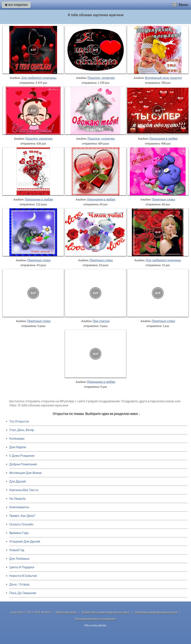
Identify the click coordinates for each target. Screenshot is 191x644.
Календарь (17, 439)
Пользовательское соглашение (95, 619)
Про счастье (101, 321)
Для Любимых (19, 559)
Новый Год (17, 550)
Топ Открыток (19, 421)
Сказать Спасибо (21, 524)
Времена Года (19, 533)
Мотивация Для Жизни (25, 473)
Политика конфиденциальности (156, 612)
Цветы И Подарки (22, 567)
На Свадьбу (18, 499)
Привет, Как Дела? (22, 516)
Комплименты (19, 507)
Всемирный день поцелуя (163, 78)
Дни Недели (18, 447)
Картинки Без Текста (24, 490)
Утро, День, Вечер (22, 430)
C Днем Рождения (22, 456)
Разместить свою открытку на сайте (106, 612)
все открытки (16, 5)
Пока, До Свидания (23, 593)
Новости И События (23, 576)
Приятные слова (163, 199)
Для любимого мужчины (39, 78)
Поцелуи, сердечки (101, 78)
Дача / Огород (19, 584)
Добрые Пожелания (23, 464)
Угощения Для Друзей (25, 542)
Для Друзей (18, 481)
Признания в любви (163, 139)
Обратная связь (66, 612)
